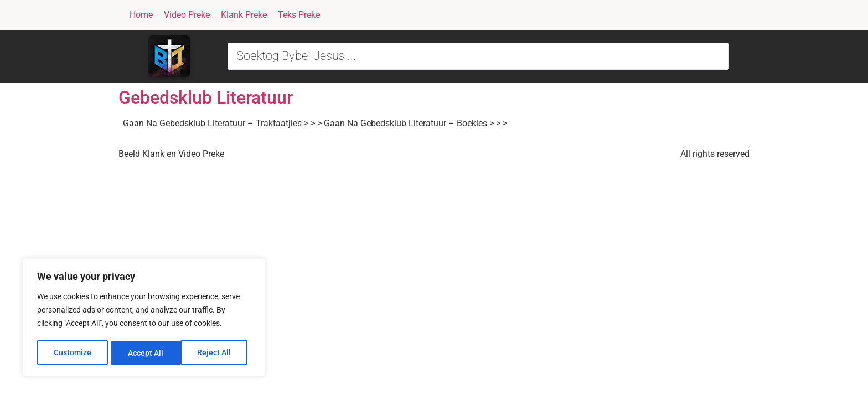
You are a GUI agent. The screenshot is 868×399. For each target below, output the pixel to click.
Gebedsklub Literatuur (206, 98)
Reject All (145, 353)
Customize (73, 353)
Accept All (217, 353)
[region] (144, 319)
